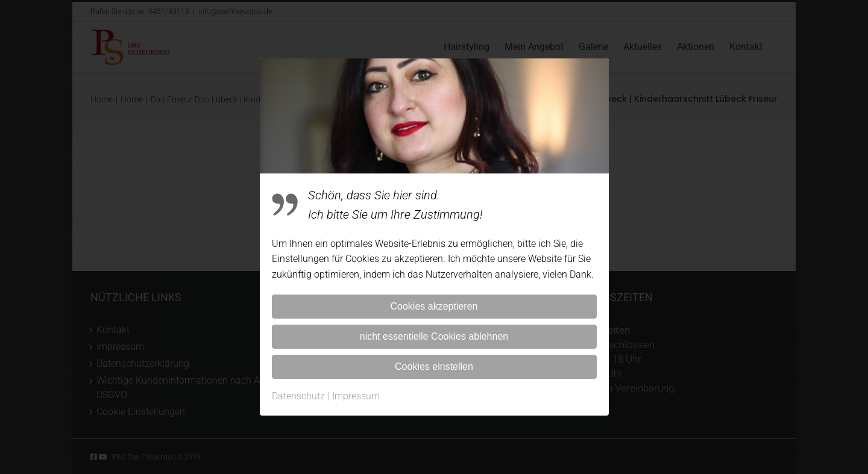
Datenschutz (298, 396)
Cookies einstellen (434, 366)
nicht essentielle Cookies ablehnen (434, 336)
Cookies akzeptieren (434, 306)
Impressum (356, 396)
